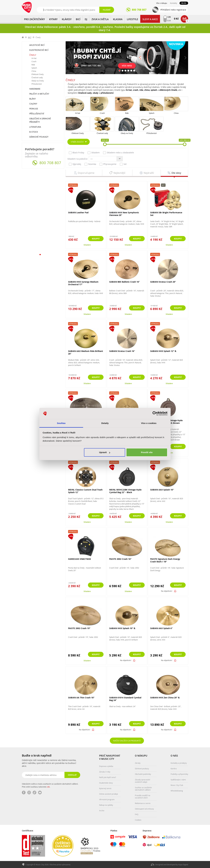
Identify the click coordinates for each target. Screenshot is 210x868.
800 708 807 (50, 163)
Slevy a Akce (150, 19)
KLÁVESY (67, 19)
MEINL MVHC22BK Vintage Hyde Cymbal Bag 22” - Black (125, 491)
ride (141, 90)
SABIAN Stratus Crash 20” (163, 282)
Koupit (96, 239)
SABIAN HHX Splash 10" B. (122, 628)
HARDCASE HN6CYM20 (79, 559)
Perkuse (34, 109)
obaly (96, 93)
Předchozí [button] (69, 58)
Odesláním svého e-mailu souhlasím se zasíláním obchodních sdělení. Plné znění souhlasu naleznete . (50, 785)
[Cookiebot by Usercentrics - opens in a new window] (155, 414)
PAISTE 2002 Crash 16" (120, 559)
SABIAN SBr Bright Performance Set (166, 214)
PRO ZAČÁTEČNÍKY (34, 19)
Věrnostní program (107, 799)
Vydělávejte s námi (178, 780)
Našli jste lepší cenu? (108, 777)
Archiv (102, 811)
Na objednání (167, 591)
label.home (23, 37)
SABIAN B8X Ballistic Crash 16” (124, 282)
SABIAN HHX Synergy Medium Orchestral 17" (83, 283)
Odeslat (72, 775)
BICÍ (78, 19)
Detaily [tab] (105, 423)
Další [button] (185, 58)
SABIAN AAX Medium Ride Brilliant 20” (86, 352)
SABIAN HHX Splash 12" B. (163, 351)
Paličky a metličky (39, 94)
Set (123, 164)
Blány (33, 99)
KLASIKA (118, 19)
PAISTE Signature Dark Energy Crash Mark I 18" (165, 560)
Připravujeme (108, 164)
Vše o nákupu (162, 3)
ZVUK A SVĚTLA (100, 19)
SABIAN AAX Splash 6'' (162, 628)
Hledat (107, 10)
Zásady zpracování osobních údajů (142, 781)
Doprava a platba (106, 766)
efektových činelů (168, 90)
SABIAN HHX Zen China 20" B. (165, 698)
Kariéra (174, 769)
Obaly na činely (127, 133)
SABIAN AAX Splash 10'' (162, 490)
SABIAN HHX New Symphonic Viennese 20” (124, 214)
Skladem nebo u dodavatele (118, 153)
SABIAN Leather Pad (78, 212)
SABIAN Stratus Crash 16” (122, 351)
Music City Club (177, 785)
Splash (152, 113)
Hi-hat (78, 113)
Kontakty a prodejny (179, 763)
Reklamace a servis (143, 803)
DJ (86, 19)
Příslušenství (152, 133)
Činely (33, 55)
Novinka (90, 164)
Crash (102, 113)
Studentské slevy (106, 783)
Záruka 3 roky (105, 772)
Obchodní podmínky (143, 774)
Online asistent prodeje (109, 794)
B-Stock (34, 132)
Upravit (105, 452)
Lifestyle (132, 19)
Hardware (35, 89)
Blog (184, 3)
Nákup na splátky (106, 805)
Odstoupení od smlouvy (144, 809)
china (147, 90)
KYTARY (53, 19)
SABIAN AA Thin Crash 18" (81, 698)
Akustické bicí (37, 45)
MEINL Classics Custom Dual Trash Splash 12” (85, 491)
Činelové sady (102, 133)
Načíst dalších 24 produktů (127, 741)
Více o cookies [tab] (149, 423)
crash (136, 90)
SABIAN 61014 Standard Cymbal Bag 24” (125, 699)
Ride (127, 113)
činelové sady (85, 93)
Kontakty (174, 3)
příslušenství (107, 93)
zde (48, 787)
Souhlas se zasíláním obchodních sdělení (143, 789)
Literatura (35, 127)
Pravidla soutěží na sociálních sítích (143, 797)
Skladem (94, 153)
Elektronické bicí (39, 50)
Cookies (138, 820)
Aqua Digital (183, 864)
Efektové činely (78, 133)
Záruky (138, 763)
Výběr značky (77, 142)
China (176, 113)
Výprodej (75, 164)
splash (154, 90)
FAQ (137, 814)
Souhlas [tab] (61, 423)
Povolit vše (147, 452)
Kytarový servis (105, 788)
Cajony (33, 104)
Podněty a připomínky (179, 774)
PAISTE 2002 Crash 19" (79, 628)
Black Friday (76, 153)
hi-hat (129, 90)
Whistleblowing (177, 791)
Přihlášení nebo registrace (173, 10)
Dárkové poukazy (39, 137)
